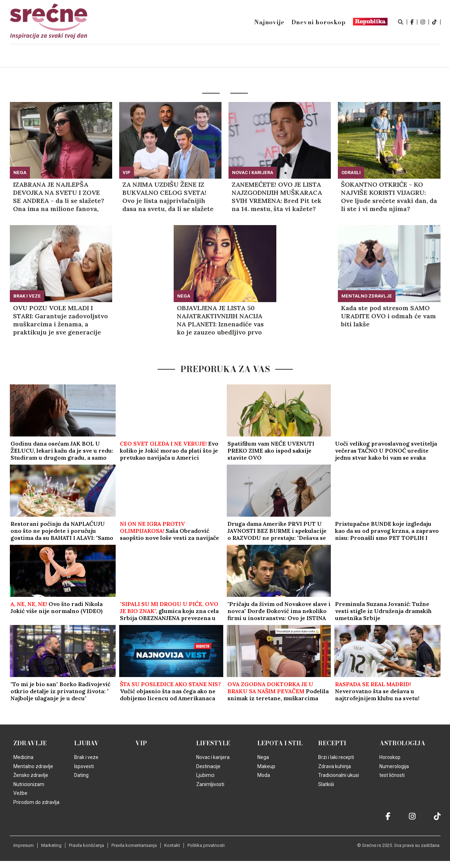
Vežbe (20, 793)
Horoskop (390, 757)
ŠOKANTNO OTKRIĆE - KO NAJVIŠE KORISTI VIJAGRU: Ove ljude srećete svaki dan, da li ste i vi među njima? (389, 197)
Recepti (332, 743)
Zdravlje (30, 743)
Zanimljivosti (210, 784)
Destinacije (208, 766)
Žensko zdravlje (31, 775)
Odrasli (351, 173)
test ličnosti (392, 775)
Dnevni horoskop (319, 22)
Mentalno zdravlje (367, 296)
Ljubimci (205, 775)
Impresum (24, 845)
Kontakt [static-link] (172, 845)
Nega (20, 173)
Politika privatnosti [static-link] (206, 845)
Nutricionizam (29, 784)
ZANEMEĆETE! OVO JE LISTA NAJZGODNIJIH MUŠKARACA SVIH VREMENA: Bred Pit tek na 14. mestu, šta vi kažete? (277, 197)
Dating (81, 775)
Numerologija (394, 766)
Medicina (23, 757)
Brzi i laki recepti (336, 757)
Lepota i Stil (280, 743)
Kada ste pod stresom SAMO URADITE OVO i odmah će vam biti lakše (388, 316)
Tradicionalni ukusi (339, 775)
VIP (127, 173)
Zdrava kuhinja (335, 766)
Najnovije (269, 22)
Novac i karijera (253, 173)
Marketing (51, 845)
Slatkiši (326, 784)
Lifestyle (213, 743)
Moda (264, 775)
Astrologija (402, 743)
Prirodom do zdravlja (36, 802)
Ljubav (87, 743)
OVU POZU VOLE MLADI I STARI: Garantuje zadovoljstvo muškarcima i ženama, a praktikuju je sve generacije (60, 320)
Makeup (266, 766)
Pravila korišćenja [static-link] (86, 845)
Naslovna (70, 56)
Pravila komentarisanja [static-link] (134, 845)
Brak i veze (27, 296)
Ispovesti (84, 766)
